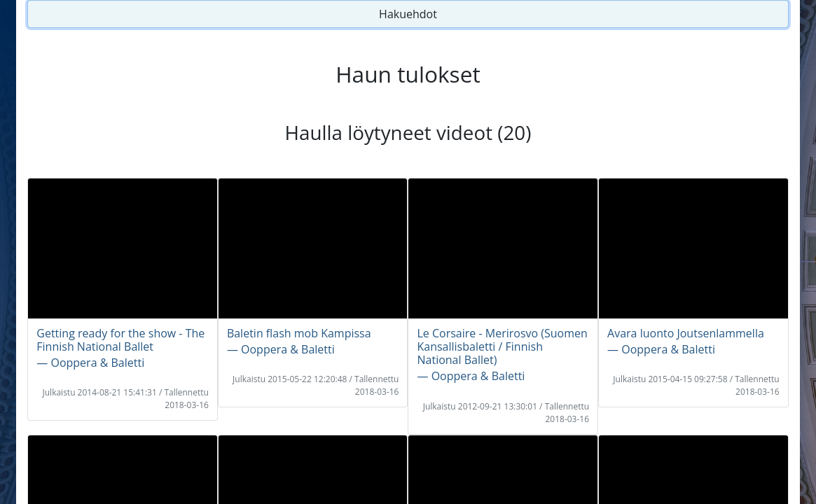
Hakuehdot (408, 14)
